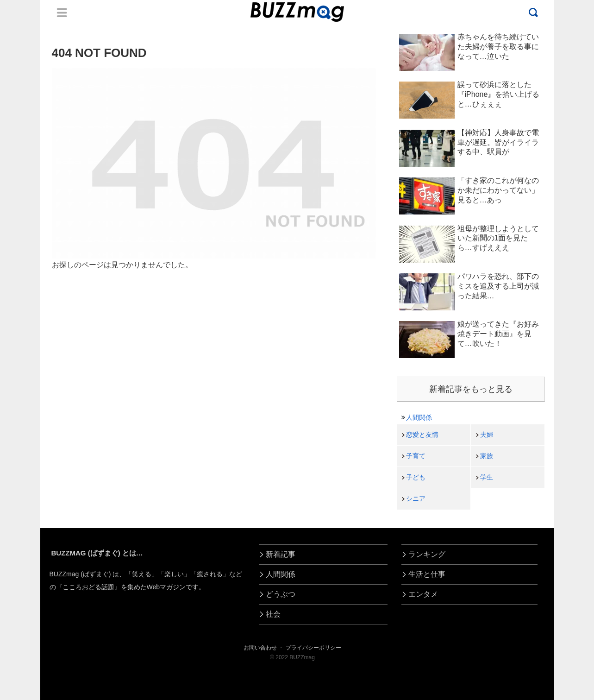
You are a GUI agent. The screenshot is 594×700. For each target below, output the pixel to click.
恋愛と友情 (422, 435)
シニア (416, 498)
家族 (487, 456)
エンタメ (423, 594)
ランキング (427, 554)
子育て (416, 456)
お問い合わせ (260, 648)
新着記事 (281, 554)
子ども (416, 477)
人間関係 (419, 417)
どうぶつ (281, 594)
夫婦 (487, 435)
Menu (62, 13)
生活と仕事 (427, 574)
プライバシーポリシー (313, 648)
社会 (273, 614)
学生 (487, 477)
